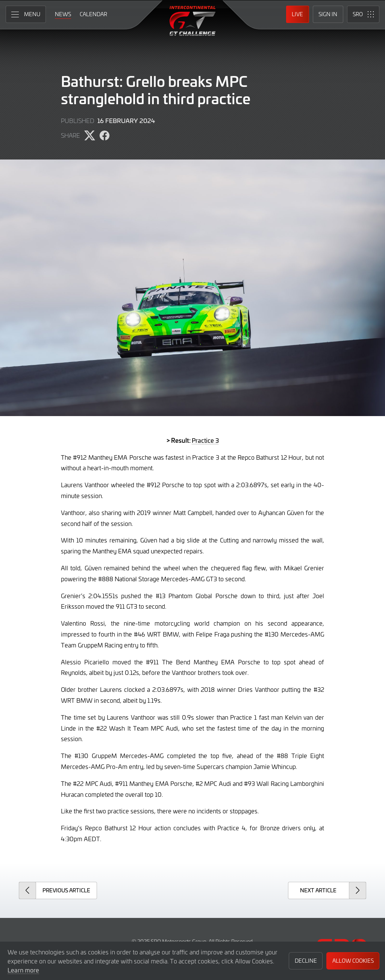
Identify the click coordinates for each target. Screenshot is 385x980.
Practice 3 (205, 440)
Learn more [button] (23, 970)
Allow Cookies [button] (353, 961)
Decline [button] (306, 961)
